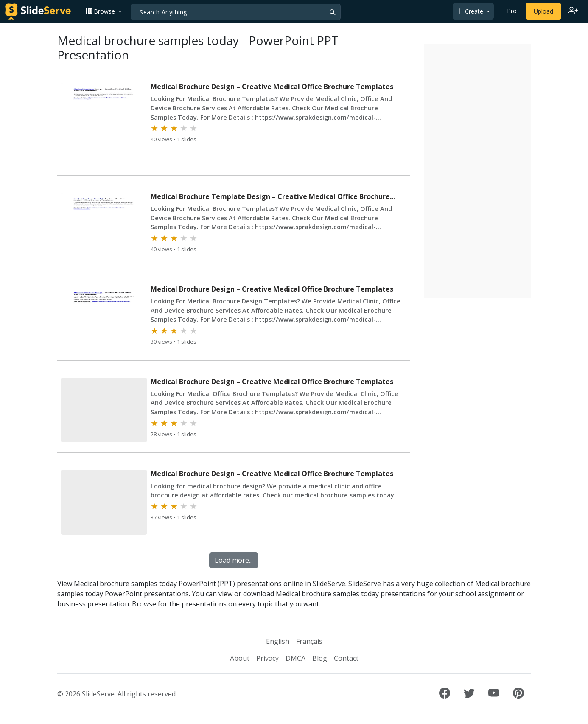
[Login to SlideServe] (573, 11)
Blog (320, 658)
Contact (346, 658)
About (240, 658)
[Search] (236, 12)
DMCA (295, 658)
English (278, 641)
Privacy (267, 658)
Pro (512, 11)
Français (309, 641)
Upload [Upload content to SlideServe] (543, 11)
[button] (104, 11)
